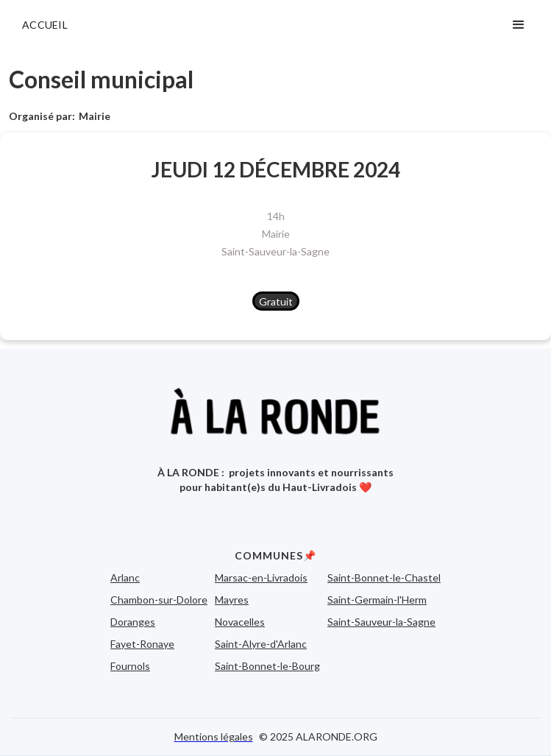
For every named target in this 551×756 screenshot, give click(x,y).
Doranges (133, 622)
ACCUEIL (45, 25)
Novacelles (240, 622)
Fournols (130, 666)
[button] (519, 25)
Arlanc (125, 577)
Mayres (232, 600)
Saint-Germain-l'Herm (377, 600)
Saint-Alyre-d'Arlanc (261, 644)
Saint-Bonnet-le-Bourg (267, 666)
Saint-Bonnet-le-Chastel (384, 577)
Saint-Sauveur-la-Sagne (275, 251)
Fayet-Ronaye (142, 644)
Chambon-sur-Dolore (159, 600)
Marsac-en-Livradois (261, 577)
